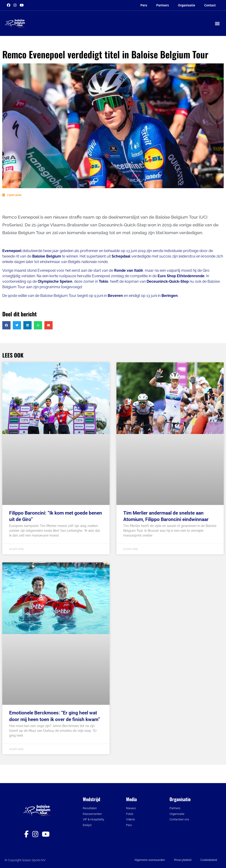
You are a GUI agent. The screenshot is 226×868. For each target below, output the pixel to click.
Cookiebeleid (209, 860)
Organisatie (187, 5)
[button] (217, 23)
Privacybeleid (183, 860)
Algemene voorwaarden (150, 860)
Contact (210, 5)
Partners (163, 5)
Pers (144, 5)
